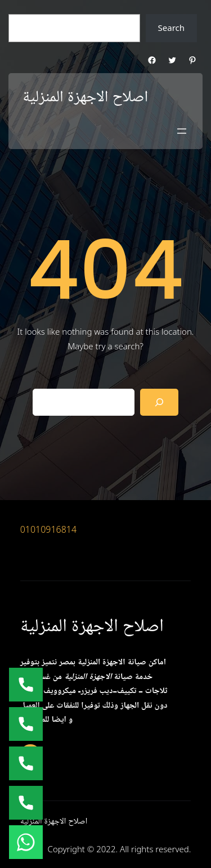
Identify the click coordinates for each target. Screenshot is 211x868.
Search (171, 28)
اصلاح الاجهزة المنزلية (85, 97)
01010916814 (49, 529)
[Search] (159, 402)
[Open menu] (182, 131)
